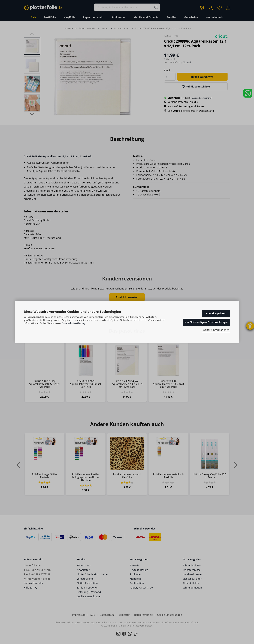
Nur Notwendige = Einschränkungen (206, 322)
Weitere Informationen (216, 330)
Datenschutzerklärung (73, 323)
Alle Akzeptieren (216, 313)
